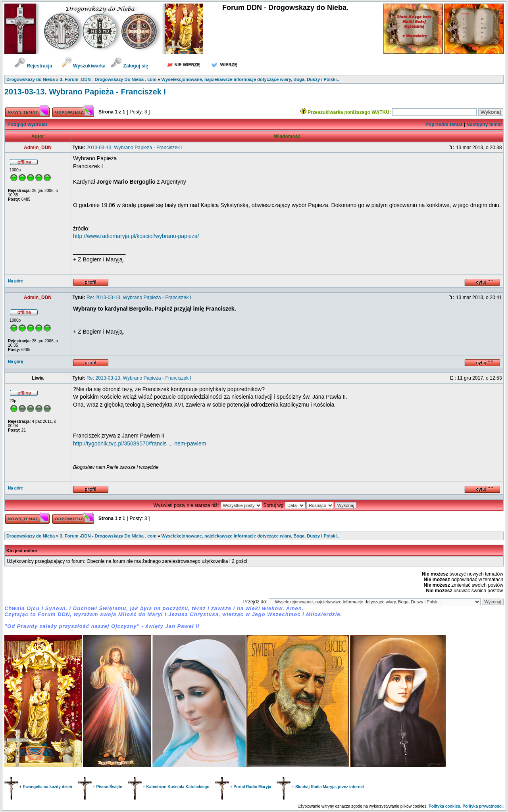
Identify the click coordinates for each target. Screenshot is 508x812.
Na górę (15, 281)
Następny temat (484, 125)
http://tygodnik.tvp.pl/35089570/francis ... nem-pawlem (140, 443)
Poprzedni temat (444, 125)
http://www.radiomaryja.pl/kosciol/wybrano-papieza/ (136, 236)
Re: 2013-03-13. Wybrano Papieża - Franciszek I (139, 298)
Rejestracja (33, 66)
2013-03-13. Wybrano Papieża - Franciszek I (85, 92)
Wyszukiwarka (84, 66)
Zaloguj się (129, 66)
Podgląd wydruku (27, 125)
